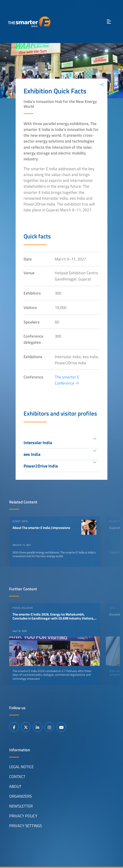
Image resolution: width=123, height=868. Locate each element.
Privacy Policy (23, 816)
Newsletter (21, 806)
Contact (17, 776)
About (15, 786)
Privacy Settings (26, 826)
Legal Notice (21, 767)
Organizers (20, 796)
